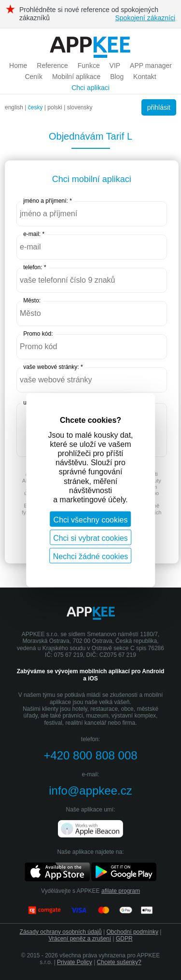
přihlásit (159, 107)
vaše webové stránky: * (53, 367)
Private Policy (75, 962)
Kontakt (145, 77)
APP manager (151, 65)
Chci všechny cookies (91, 520)
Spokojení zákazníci (145, 18)
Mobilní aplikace (76, 77)
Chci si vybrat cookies (90, 538)
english (14, 107)
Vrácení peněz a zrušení (80, 939)
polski (55, 107)
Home (18, 65)
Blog (117, 77)
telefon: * (35, 267)
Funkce (89, 65)
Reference (52, 65)
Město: (32, 301)
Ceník (34, 77)
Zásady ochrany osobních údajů (61, 932)
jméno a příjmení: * (48, 201)
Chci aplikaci (90, 88)
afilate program (121, 891)
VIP (115, 65)
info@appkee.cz (90, 791)
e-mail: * (34, 234)
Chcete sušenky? (119, 962)
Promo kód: (38, 334)
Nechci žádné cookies (91, 556)
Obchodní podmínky (132, 932)
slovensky (80, 107)
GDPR (124, 939)
